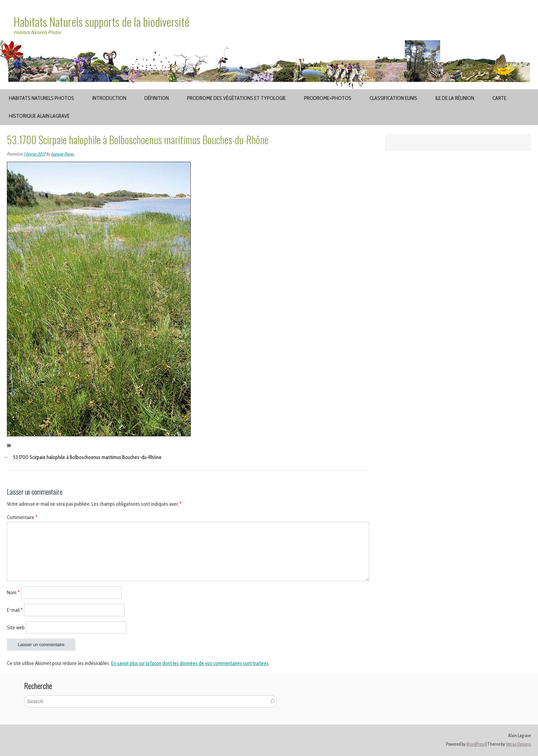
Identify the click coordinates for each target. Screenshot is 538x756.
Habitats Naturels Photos (42, 98)
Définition (157, 98)
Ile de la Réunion (455, 98)
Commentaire (22, 517)
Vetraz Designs (518, 744)
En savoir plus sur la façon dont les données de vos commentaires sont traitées (190, 663)
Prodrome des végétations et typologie (236, 98)
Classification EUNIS (393, 98)
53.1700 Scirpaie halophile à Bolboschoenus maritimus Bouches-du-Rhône (87, 457)
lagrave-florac (63, 154)
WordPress (476, 744)
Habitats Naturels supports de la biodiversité (102, 22)
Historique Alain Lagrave (39, 116)
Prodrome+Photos (328, 98)
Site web (16, 627)
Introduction (109, 98)
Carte (499, 98)
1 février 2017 (34, 154)
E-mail (15, 610)
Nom (13, 593)
